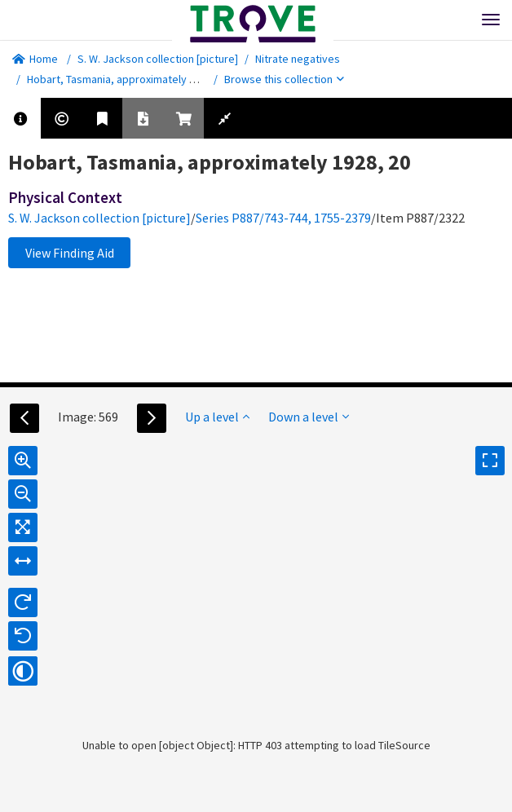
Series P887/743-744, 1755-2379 (283, 218)
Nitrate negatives (298, 59)
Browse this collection (284, 79)
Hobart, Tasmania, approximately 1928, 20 (128, 79)
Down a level (309, 417)
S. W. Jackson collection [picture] (158, 59)
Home (35, 59)
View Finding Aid (70, 253)
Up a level (217, 417)
